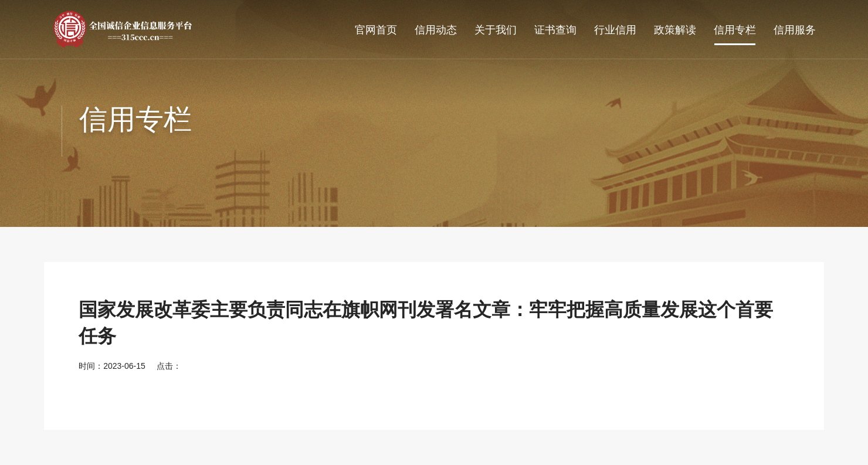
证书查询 (555, 30)
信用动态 (436, 30)
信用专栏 (735, 30)
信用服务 (795, 30)
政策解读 (675, 30)
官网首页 (376, 30)
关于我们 (496, 30)
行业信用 (615, 30)
